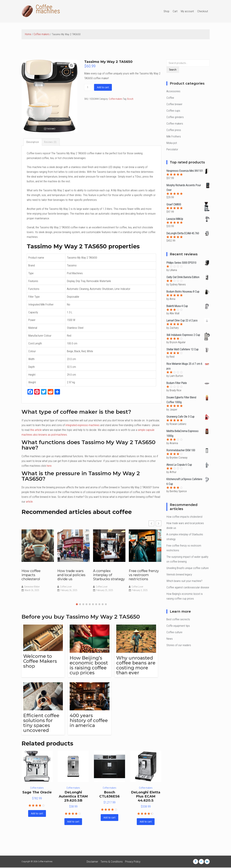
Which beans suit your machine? (184, 581)
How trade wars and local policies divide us (71, 575)
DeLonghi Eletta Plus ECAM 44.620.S (146, 797)
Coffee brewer (174, 104)
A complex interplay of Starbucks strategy (109, 575)
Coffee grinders (175, 117)
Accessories (173, 91)
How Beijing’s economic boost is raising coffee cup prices (89, 666)
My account (187, 11)
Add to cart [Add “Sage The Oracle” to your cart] (37, 814)
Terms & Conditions (112, 862)
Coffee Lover (66, 587)
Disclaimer (93, 862)
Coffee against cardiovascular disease (188, 587)
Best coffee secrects (178, 619)
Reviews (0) (51, 142)
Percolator (172, 149)
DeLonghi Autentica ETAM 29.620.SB (73, 797)
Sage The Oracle (37, 793)
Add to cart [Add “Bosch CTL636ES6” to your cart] (110, 818)
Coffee (170, 98)
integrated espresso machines (83, 425)
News (170, 639)
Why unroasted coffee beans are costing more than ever (136, 666)
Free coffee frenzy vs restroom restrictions (144, 575)
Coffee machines (48, 9)
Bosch (130, 99)
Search (173, 70)
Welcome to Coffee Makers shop (40, 662)
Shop (166, 11)
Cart (175, 11)
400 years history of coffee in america (89, 721)
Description (33, 142)
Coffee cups (173, 111)
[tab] (33, 142)
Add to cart (103, 87)
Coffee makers (42, 34)
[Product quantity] (89, 87)
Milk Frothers (174, 136)
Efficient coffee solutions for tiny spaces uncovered (41, 723)
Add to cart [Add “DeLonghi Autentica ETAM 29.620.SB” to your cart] (73, 822)
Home (28, 34)
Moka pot (172, 143)
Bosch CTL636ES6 (109, 795)
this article (36, 430)
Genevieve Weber (32, 587)
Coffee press (174, 130)
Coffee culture (174, 632)
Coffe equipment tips (178, 626)
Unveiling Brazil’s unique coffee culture (188, 568)
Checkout (203, 11)
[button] (77, 605)
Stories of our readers (179, 645)
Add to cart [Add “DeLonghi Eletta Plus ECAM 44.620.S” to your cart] (146, 822)
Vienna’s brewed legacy (179, 574)
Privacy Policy (133, 862)
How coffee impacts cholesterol (31, 575)
